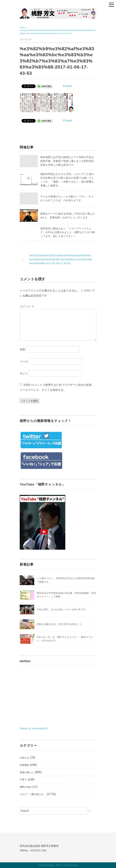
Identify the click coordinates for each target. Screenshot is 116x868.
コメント (27, 306)
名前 (22, 349)
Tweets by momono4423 (34, 728)
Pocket (67, 86)
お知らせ (24, 758)
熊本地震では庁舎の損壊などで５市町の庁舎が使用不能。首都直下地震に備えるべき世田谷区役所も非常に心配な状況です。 (67, 161)
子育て (23, 780)
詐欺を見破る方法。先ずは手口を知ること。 (60, 624)
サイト (24, 373)
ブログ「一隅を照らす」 (33, 794)
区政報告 (24, 765)
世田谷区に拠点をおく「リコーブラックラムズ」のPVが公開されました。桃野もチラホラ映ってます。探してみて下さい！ (68, 232)
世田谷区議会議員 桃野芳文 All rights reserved (59, 865)
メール (24, 361)
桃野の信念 (26, 787)
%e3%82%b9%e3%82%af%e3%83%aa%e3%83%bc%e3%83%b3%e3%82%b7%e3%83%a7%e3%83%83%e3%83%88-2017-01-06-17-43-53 (61, 259)
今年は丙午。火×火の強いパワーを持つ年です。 (62, 610)
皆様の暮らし (27, 772)
